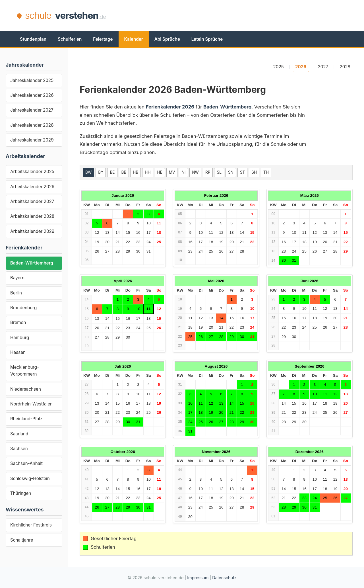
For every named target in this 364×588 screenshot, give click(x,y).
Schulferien (70, 39)
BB (124, 172)
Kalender (134, 39)
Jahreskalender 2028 (32, 125)
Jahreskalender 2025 (32, 80)
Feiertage (103, 39)
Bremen (18, 322)
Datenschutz (224, 578)
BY (101, 172)
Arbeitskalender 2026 (32, 187)
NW (195, 172)
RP (208, 172)
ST (242, 172)
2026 (301, 67)
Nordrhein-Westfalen (31, 404)
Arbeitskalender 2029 (32, 231)
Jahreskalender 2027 (32, 110)
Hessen (18, 352)
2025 (279, 67)
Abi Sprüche (167, 39)
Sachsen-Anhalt (26, 463)
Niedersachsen (26, 389)
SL (219, 172)
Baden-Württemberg (32, 263)
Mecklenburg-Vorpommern (25, 371)
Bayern (17, 278)
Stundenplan (33, 39)
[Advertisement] (243, 16)
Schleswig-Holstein (30, 479)
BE (112, 172)
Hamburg (20, 338)
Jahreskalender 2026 (32, 95)
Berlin (16, 293)
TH (266, 172)
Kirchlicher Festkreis (31, 525)
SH (254, 172)
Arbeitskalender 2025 (32, 172)
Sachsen (19, 449)
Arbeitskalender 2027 (32, 201)
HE (160, 172)
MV (172, 172)
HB (136, 172)
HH (148, 172)
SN (231, 172)
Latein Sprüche (207, 39)
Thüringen (21, 493)
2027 (323, 67)
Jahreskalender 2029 (32, 140)
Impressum (198, 578)
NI (183, 172)
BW (88, 172)
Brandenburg (23, 308)
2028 (345, 67)
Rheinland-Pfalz (26, 419)
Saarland (19, 434)
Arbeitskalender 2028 (32, 216)
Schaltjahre (22, 540)
